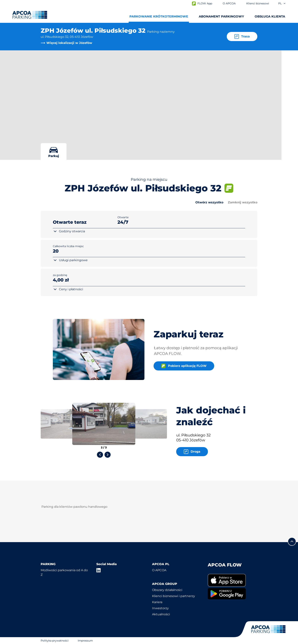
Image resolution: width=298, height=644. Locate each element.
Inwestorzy (160, 608)
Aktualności (161, 614)
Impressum (85, 641)
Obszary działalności (167, 590)
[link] (233, 580)
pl (282, 3)
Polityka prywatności (55, 641)
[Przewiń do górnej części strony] (292, 542)
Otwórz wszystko (209, 202)
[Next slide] (108, 455)
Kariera (157, 602)
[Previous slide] (100, 455)
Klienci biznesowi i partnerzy (174, 596)
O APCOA (159, 570)
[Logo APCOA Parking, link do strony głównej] (30, 15)
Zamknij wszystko (243, 202)
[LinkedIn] (99, 570)
